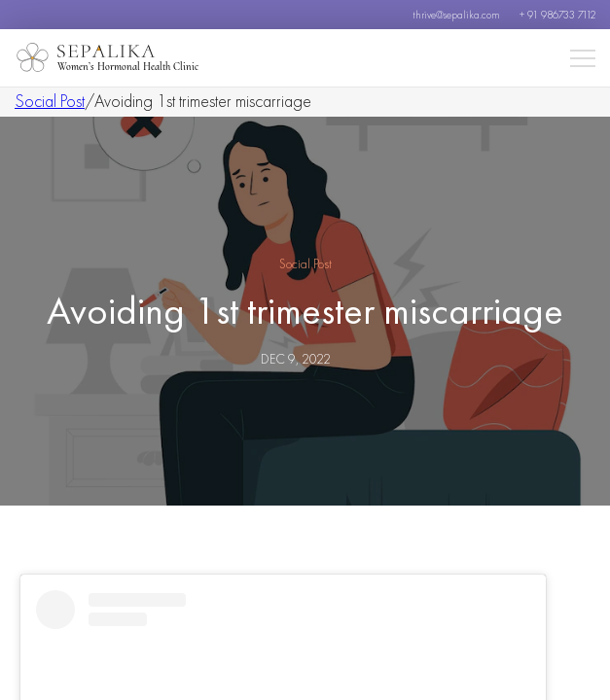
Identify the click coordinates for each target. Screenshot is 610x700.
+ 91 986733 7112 (557, 15)
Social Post (50, 101)
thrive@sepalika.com (456, 15)
